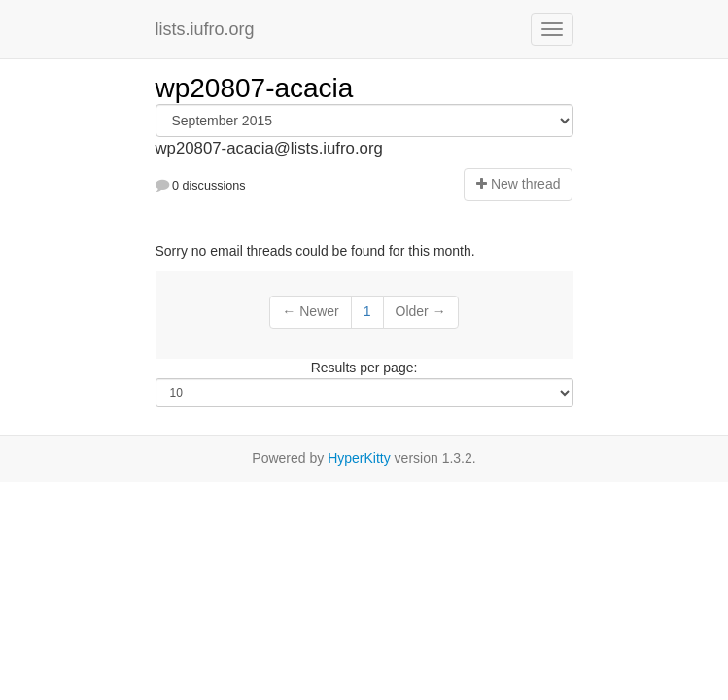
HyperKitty (359, 458)
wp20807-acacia (255, 88)
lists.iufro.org (205, 29)
